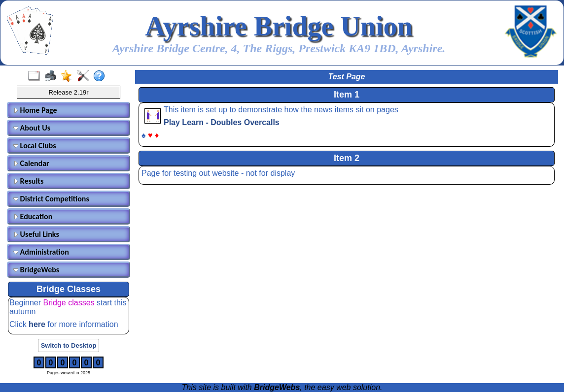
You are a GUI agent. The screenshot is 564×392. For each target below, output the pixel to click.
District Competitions (51, 199)
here (38, 324)
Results (28, 181)
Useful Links (36, 234)
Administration (41, 252)
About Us (32, 128)
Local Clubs (35, 146)
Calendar (31, 163)
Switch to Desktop (69, 345)
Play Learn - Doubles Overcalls (222, 122)
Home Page (35, 110)
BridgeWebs (36, 270)
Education (33, 216)
